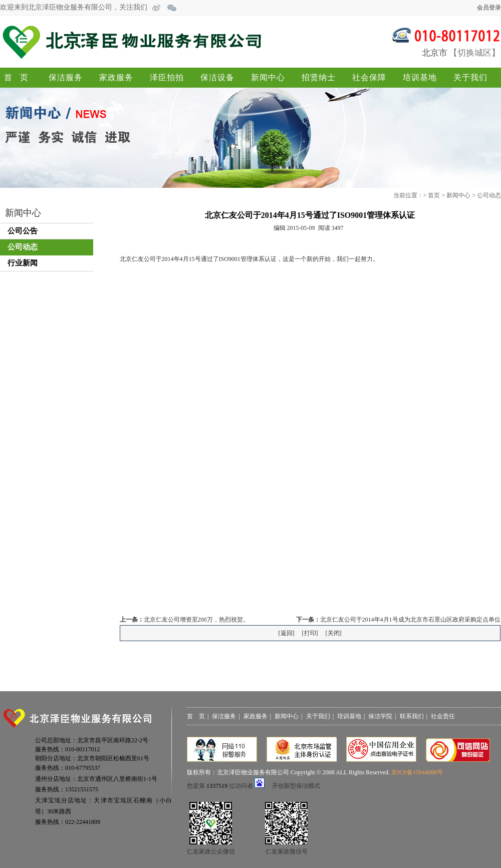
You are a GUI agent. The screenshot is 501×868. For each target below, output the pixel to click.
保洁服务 (66, 77)
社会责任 (443, 716)
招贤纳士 (319, 77)
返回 (287, 633)
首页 (20, 77)
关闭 (334, 633)
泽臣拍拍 (167, 77)
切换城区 (474, 53)
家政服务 (116, 77)
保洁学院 (380, 716)
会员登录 (489, 8)
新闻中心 (268, 77)
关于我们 (470, 77)
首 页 (196, 716)
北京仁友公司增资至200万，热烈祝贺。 (196, 620)
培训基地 (420, 77)
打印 (310, 633)
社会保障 (369, 77)
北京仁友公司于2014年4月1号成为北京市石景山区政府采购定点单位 (410, 620)
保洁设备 (217, 77)
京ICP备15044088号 (417, 772)
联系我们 (412, 716)
